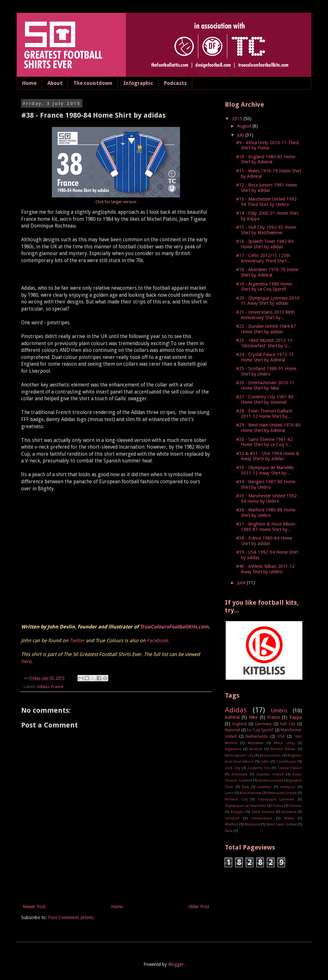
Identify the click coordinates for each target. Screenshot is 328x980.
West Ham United (282, 824)
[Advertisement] (116, 885)
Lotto (229, 793)
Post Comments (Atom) (71, 918)
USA (281, 736)
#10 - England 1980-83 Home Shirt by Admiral (266, 159)
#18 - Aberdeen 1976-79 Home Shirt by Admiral (267, 272)
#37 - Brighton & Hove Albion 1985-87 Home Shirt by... (266, 527)
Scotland (289, 812)
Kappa (295, 717)
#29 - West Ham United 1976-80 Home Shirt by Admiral (268, 428)
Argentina (233, 749)
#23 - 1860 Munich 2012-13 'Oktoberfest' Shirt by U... (264, 343)
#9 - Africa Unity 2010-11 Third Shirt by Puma (267, 145)
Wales (289, 818)
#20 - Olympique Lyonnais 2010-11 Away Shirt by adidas (268, 301)
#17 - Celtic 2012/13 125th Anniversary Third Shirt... (263, 258)
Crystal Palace (290, 768)
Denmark (239, 774)
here (26, 661)
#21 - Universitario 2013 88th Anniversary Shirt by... (265, 315)
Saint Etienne (263, 812)
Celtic (265, 762)
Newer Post (34, 907)
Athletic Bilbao (283, 749)
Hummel (232, 730)
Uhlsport (232, 818)
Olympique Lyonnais (276, 799)
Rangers (238, 812)
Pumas (296, 806)
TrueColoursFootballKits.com (174, 627)
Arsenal (256, 749)
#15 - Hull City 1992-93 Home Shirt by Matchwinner (266, 230)
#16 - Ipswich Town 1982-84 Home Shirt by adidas (265, 244)
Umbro (279, 710)
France (57, 687)
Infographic (138, 83)
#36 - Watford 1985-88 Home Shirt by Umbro (266, 513)
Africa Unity (284, 743)
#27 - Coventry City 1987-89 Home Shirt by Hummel (265, 399)
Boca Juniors (271, 756)
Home (29, 83)
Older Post (199, 907)
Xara (229, 831)
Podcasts (175, 83)
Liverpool (288, 787)
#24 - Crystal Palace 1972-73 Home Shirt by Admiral (265, 357)
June (242, 583)
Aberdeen (256, 743)
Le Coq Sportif (260, 730)
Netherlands (257, 736)
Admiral (232, 717)
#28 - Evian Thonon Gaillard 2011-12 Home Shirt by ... (264, 414)
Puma (278, 806)
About (55, 83)
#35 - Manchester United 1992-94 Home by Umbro (267, 498)
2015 (238, 119)
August (245, 126)
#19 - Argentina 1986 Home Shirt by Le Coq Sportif (264, 287)
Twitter (77, 641)
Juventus (264, 787)
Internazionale (271, 781)
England (240, 724)
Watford (232, 824)
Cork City (233, 768)
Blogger (176, 964)
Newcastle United (282, 793)
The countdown (93, 83)
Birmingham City (239, 756)
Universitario (262, 818)
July (241, 135)
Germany (263, 724)
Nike (253, 717)
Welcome (252, 824)
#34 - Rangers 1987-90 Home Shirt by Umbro (266, 484)
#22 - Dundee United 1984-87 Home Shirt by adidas (266, 329)
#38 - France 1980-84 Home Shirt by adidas (264, 541)
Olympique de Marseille (245, 806)
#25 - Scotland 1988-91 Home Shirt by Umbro (266, 371)
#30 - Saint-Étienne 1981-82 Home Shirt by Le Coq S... (264, 442)
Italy (245, 787)
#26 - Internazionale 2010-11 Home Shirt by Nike (265, 385)
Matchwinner (250, 793)
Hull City (288, 724)
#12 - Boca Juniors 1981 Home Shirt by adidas (266, 188)
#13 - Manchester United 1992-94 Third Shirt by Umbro (267, 202)
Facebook (157, 641)
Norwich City (236, 799)
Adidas (43, 687)
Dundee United (270, 774)
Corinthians (286, 762)
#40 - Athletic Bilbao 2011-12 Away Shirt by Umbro (265, 569)
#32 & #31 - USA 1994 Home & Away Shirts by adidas (268, 456)
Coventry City (259, 768)
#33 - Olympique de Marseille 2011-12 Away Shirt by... (265, 470)
